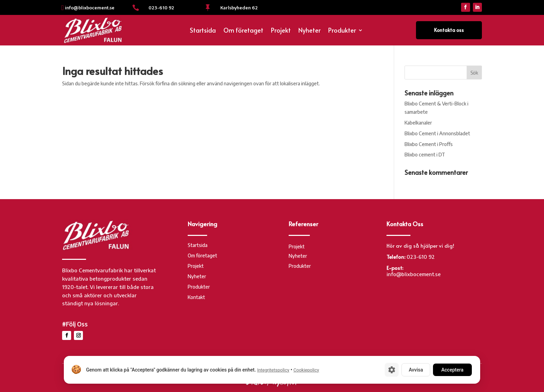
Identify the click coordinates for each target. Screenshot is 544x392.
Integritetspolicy (273, 370)
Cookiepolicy (306, 370)
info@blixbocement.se (90, 8)
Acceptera (452, 370)
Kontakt (196, 297)
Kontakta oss (449, 30)
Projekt (281, 31)
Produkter (342, 31)
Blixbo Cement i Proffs (429, 144)
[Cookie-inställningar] (392, 370)
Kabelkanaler (418, 123)
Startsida (203, 31)
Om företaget (243, 31)
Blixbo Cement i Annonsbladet (437, 133)
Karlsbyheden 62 (239, 8)
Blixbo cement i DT (425, 155)
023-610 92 (161, 8)
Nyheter (309, 31)
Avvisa (416, 370)
